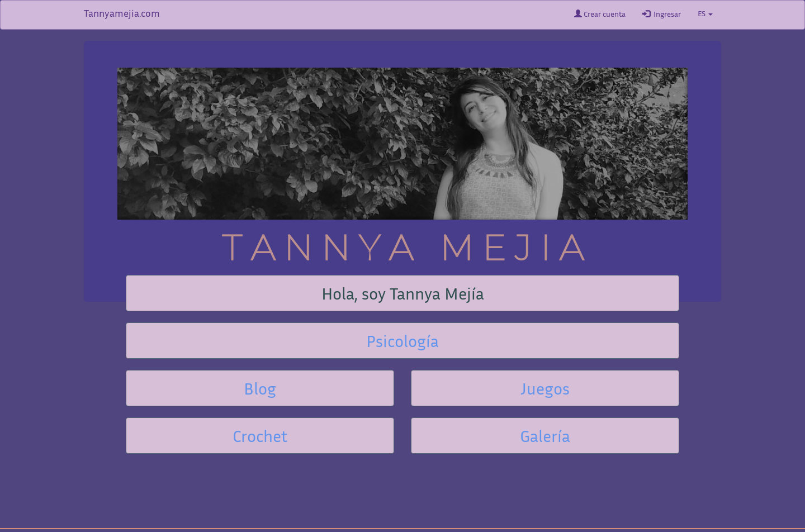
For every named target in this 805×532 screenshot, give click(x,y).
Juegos (545, 391)
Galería (545, 438)
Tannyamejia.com (122, 15)
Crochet (260, 438)
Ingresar (662, 14)
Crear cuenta (600, 14)
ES (705, 15)
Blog (260, 391)
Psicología (402, 343)
